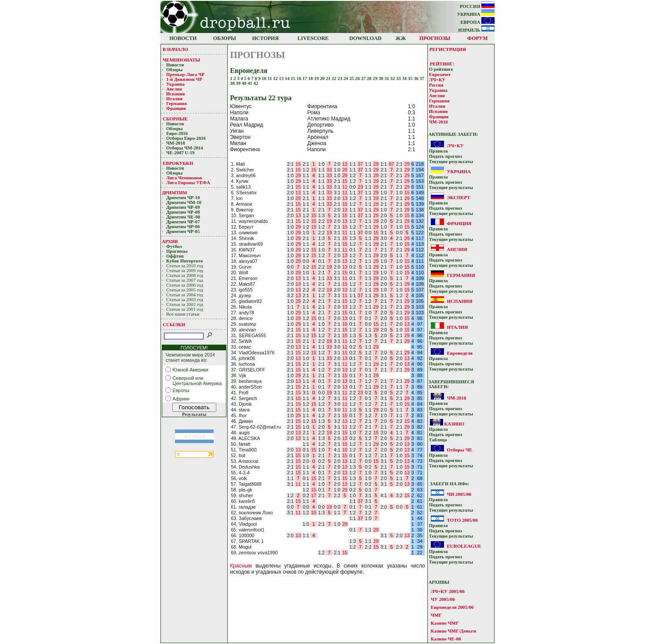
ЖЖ (401, 38)
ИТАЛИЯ (457, 327)
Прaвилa (438, 151)
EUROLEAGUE (464, 546)
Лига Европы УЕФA (189, 183)
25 (352, 78)
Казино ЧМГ (445, 623)
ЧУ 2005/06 (443, 599)
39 (239, 83)
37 (422, 78)
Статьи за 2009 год (185, 271)
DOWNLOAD (366, 38)
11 (271, 78)
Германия (176, 104)
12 (276, 78)
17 (305, 78)
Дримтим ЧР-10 (183, 198)
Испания (176, 94)
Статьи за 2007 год (185, 280)
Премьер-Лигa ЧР (186, 75)
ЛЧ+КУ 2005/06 (448, 591)
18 (311, 78)
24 (346, 78)
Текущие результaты (451, 162)
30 (381, 78)
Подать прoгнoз (446, 156)
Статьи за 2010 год (185, 266)
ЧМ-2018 (176, 143)
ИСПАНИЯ (459, 301)
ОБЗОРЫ (225, 38)
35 (411, 78)
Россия (436, 85)
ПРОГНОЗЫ (435, 38)
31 (387, 78)
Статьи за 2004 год (185, 295)
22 (335, 78)
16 (300, 78)
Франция (176, 108)
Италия (174, 99)
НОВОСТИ (183, 38)
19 (317, 78)
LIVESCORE (313, 38)
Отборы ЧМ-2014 (185, 148)
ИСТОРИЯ (266, 38)
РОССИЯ (477, 6)
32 (393, 78)
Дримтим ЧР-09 (183, 207)
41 (250, 83)
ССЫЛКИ (174, 324)
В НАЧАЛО (175, 49)
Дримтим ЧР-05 (183, 231)
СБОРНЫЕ (175, 119)
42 (256, 83)
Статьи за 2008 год (185, 275)
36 (417, 78)
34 (405, 78)
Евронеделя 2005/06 (452, 607)
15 (293, 78)
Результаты (194, 414)
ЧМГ (436, 615)
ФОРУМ (478, 38)
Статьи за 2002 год (185, 304)
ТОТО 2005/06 (462, 520)
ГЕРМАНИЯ (461, 275)
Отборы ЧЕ (459, 450)
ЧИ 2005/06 (459, 494)
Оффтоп (175, 256)
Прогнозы (177, 251)
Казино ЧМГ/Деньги (453, 631)
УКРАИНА (476, 14)
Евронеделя (460, 353)
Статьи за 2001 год (185, 309)
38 (233, 83)
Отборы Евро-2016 (186, 138)
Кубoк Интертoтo (185, 261)
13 (282, 78)
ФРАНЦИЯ (459, 223)
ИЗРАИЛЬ (476, 30)
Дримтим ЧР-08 (183, 212)
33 (399, 78)
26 (358, 78)
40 (245, 83)
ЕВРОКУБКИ (178, 163)
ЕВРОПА (477, 22)
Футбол (174, 246)
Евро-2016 (177, 133)
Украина (175, 84)
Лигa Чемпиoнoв (185, 178)
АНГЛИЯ (457, 249)
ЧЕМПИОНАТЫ (181, 60)
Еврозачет (440, 75)
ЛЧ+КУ (437, 80)
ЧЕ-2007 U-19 (180, 153)
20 (323, 78)
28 (370, 78)
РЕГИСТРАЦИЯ (448, 49)
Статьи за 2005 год (185, 290)
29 (376, 78)
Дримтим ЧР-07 (183, 222)
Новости (175, 65)
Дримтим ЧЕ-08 (183, 217)
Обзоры (174, 70)
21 (329, 78)
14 (288, 78)
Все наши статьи (183, 314)
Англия (174, 89)
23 (340, 78)
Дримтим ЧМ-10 (184, 202)
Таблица (438, 440)
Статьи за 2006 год (185, 285)
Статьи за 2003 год (185, 300)
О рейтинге (441, 69)
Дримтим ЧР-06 (183, 227)
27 (364, 78)
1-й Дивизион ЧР (185, 79)
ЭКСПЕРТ (458, 197)
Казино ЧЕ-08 (446, 639)
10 (264, 78)
